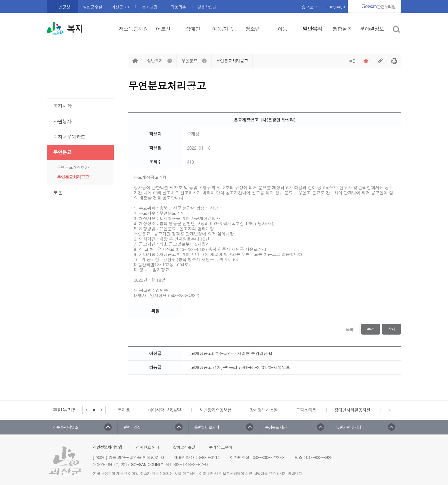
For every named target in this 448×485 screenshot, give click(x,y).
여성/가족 (223, 29)
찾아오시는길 (184, 447)
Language (336, 6)
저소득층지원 (133, 29)
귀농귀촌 (178, 7)
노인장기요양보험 (215, 410)
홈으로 (307, 7)
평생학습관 (207, 7)
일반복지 (312, 29)
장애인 (193, 29)
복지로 (124, 410)
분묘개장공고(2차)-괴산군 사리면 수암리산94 (230, 353)
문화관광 (150, 7)
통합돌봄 (342, 29)
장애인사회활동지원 (352, 410)
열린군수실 (93, 7)
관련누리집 (378, 6)
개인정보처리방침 (107, 447)
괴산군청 (63, 7)
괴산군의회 (121, 7)
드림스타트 (306, 410)
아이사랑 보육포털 (165, 410)
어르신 (163, 29)
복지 (75, 29)
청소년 (252, 29)
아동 (282, 29)
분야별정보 (372, 29)
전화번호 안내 (148, 447)
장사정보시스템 (264, 410)
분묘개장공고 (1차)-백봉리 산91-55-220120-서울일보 (238, 367)
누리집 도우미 (221, 447)
